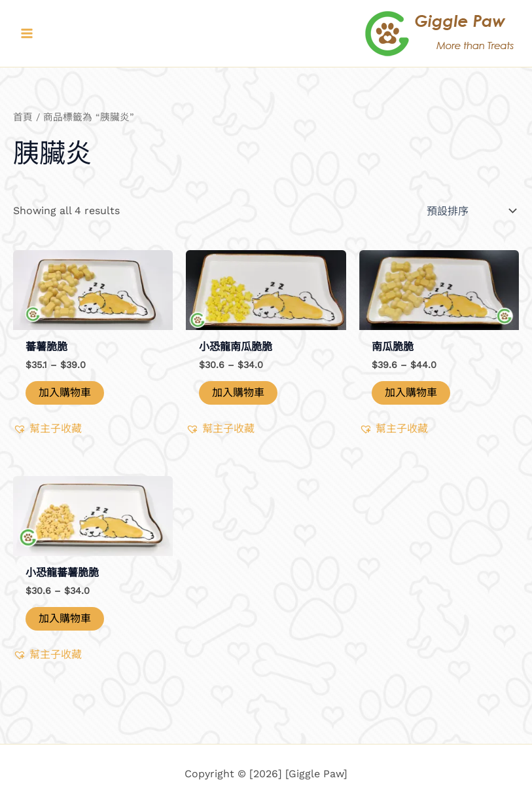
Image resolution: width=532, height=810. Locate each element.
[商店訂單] (470, 211)
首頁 (23, 117)
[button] (47, 429)
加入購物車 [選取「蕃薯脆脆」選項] (65, 393)
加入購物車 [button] (238, 393)
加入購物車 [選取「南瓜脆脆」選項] (411, 393)
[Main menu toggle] (27, 33)
